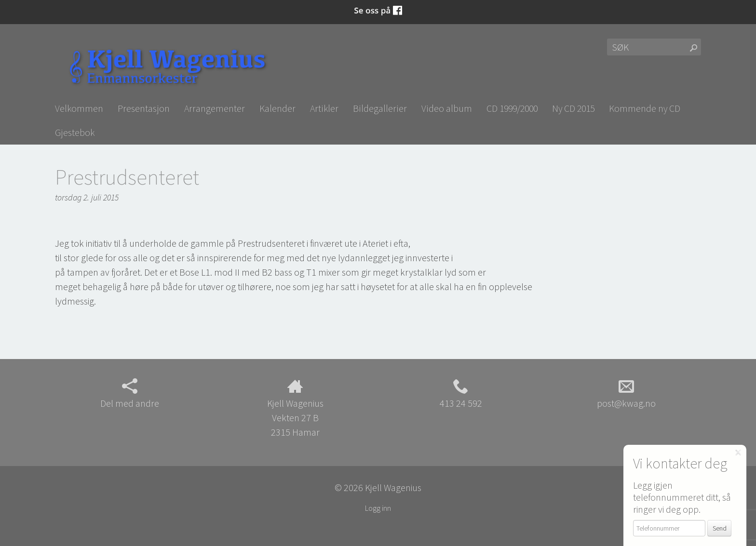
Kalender (277, 108)
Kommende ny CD (645, 108)
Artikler (324, 108)
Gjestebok (75, 132)
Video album (447, 108)
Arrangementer (215, 108)
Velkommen (79, 108)
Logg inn (378, 508)
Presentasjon (144, 108)
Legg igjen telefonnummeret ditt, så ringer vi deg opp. (682, 497)
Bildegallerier (380, 108)
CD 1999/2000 (512, 108)
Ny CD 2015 (573, 108)
